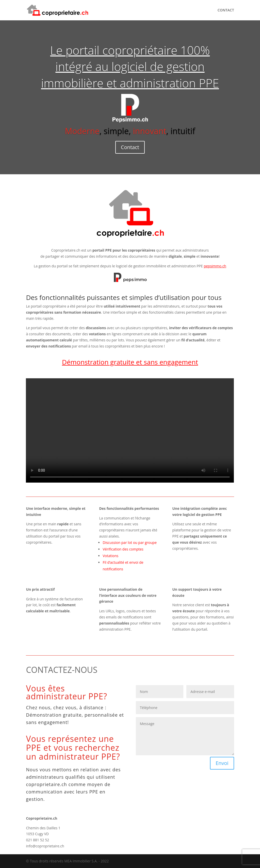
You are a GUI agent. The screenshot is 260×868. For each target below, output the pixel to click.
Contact (130, 147)
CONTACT (226, 10)
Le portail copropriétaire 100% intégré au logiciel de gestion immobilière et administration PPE (130, 67)
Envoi (222, 763)
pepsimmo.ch (215, 266)
